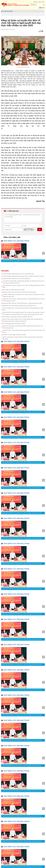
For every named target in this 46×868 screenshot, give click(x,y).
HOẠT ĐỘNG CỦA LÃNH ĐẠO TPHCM (16, 241)
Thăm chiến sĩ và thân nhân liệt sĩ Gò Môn (14, 290)
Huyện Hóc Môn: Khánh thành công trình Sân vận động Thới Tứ (19, 306)
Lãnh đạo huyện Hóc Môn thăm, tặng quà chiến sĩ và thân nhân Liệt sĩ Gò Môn (23, 276)
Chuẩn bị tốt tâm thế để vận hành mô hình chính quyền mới (18, 274)
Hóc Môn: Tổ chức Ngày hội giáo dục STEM (14, 335)
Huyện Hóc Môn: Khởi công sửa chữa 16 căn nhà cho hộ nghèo (19, 292)
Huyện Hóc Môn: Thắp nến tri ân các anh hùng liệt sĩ (16, 279)
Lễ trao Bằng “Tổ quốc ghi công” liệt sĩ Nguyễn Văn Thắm (18, 317)
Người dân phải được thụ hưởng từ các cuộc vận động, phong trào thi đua (22, 261)
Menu (42, 8)
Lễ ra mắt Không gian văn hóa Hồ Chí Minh (14, 324)
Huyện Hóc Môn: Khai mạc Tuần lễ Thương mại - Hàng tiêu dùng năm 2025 (22, 303)
